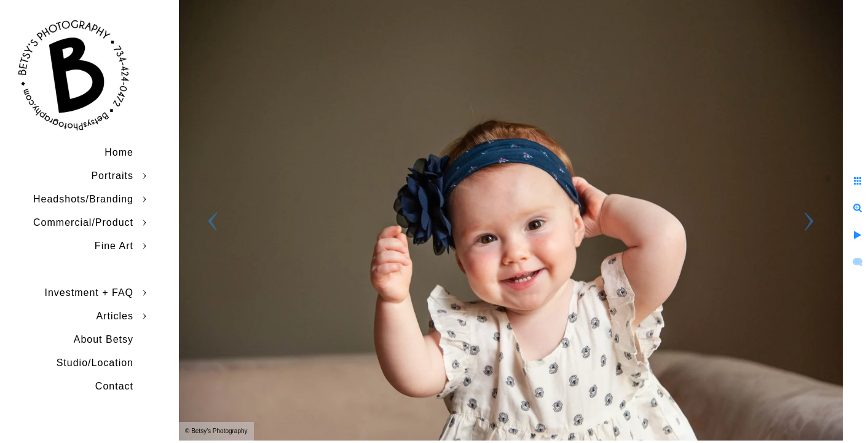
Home (119, 152)
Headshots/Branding (83, 199)
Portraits (112, 176)
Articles (115, 316)
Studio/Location (95, 363)
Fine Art (114, 246)
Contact (114, 386)
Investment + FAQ (89, 293)
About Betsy (104, 339)
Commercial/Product (83, 222)
